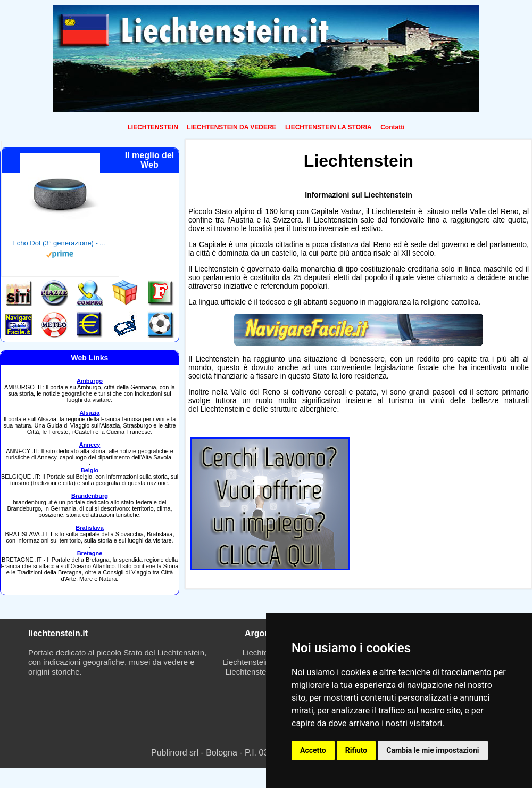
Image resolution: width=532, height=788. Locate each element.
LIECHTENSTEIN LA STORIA (329, 127)
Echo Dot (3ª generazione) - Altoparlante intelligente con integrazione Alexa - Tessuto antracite (60, 243)
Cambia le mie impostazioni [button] (433, 750)
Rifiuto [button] (356, 750)
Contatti (392, 127)
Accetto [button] (313, 750)
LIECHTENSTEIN (153, 127)
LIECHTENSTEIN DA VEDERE (231, 127)
